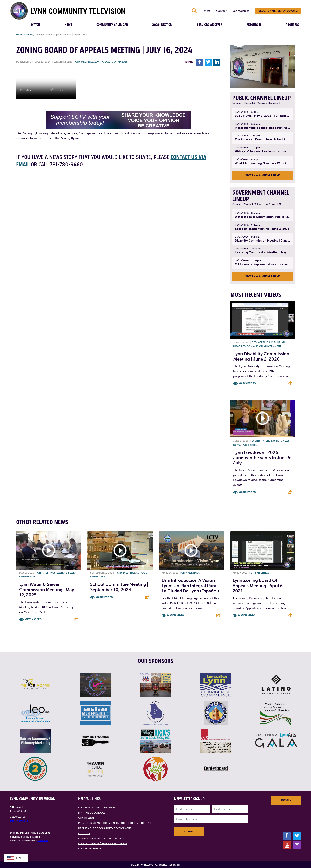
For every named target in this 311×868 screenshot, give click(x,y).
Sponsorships (241, 11)
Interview (268, 441)
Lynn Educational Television (97, 808)
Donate (286, 800)
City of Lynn (279, 342)
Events (256, 441)
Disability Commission (248, 346)
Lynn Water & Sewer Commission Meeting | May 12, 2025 (47, 590)
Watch (36, 25)
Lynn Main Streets (90, 849)
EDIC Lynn (84, 833)
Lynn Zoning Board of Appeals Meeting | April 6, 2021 (258, 586)
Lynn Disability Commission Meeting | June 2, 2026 (261, 356)
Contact (221, 11)
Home (20, 35)
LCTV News (283, 441)
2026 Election (162, 25)
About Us (292, 25)
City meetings (84, 62)
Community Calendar (112, 25)
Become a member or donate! (278, 11)
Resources (254, 25)
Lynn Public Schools (92, 813)
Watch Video (247, 383)
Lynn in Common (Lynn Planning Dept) (103, 843)
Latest (206, 11)
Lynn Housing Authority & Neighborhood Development (115, 823)
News (68, 25)
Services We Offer (209, 25)
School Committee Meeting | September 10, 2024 (119, 587)
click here (43, 841)
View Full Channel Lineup (263, 175)
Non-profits (250, 445)
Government (273, 346)
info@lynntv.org (19, 821)
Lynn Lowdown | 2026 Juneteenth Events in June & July (262, 458)
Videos (29, 35)
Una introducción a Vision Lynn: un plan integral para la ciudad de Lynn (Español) (190, 586)
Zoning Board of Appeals (111, 62)
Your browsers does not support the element (46, 84)
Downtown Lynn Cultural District (101, 839)
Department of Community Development (105, 828)
